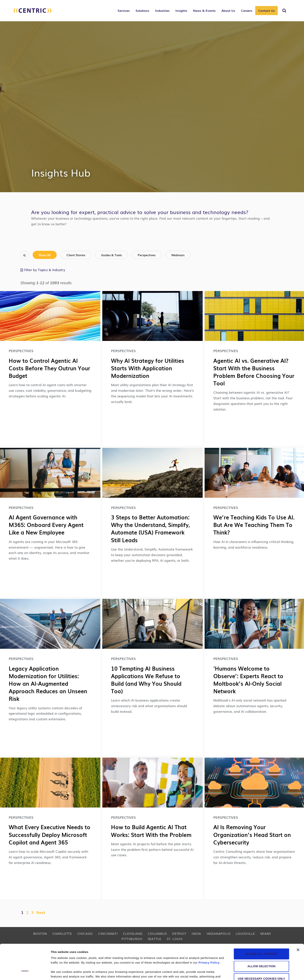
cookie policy (191, 956)
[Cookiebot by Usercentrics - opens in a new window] (25, 972)
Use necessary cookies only (261, 949)
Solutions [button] (142, 10)
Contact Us (266, 10)
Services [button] (124, 10)
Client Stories (76, 255)
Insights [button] (181, 10)
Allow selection (261, 936)
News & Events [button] (204, 10)
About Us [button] (228, 10)
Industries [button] (162, 10)
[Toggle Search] (284, 11)
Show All (45, 255)
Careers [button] (247, 10)
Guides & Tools (111, 255)
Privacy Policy (209, 933)
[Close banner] (298, 920)
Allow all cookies (261, 924)
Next (41, 912)
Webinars (178, 255)
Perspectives (147, 255)
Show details (203, 972)
